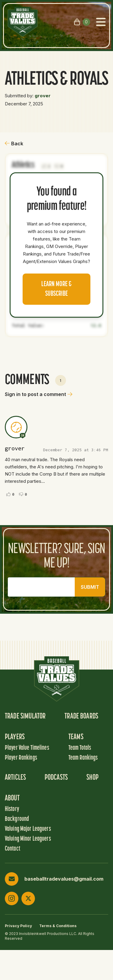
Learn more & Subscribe (56, 289)
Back (14, 144)
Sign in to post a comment (39, 394)
